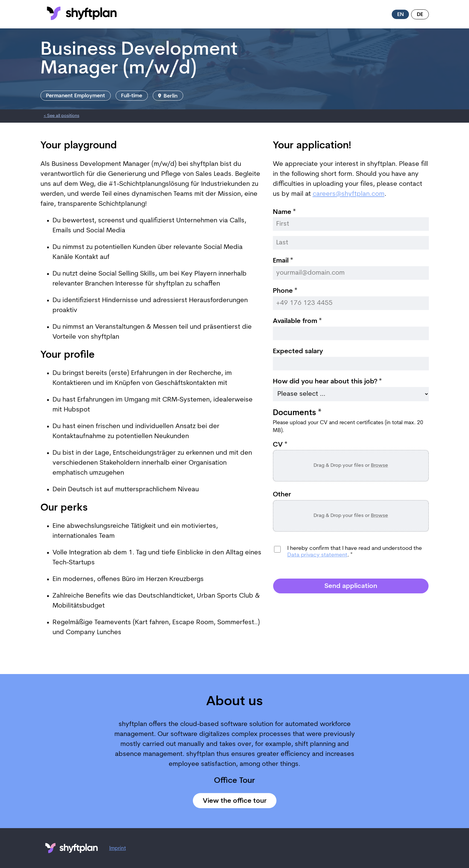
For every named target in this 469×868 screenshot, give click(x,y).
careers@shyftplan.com (349, 194)
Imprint (118, 849)
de (420, 15)
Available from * (297, 321)
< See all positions (62, 116)
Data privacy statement (317, 555)
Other (282, 495)
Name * (284, 212)
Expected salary (298, 352)
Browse (380, 466)
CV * (280, 445)
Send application (351, 586)
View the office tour (235, 801)
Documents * (297, 413)
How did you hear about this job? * (327, 382)
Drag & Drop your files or (351, 466)
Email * (283, 261)
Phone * (285, 291)
